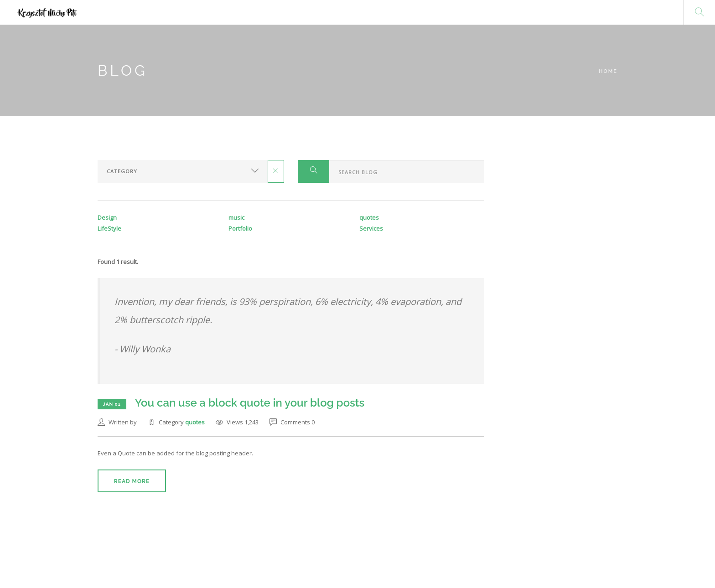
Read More (132, 481)
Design (107, 217)
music (236, 217)
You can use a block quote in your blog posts (250, 403)
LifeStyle (109, 228)
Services (371, 228)
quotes (195, 422)
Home (608, 71)
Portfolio (240, 228)
